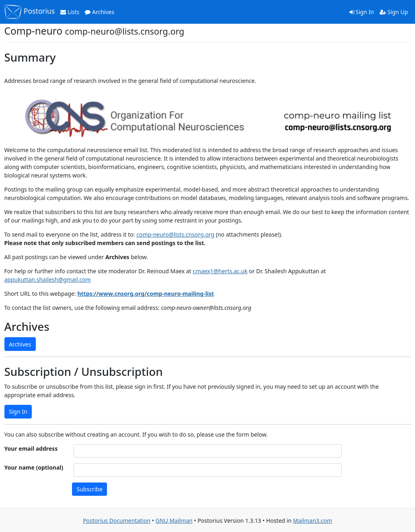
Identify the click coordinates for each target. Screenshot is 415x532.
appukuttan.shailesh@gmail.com (48, 279)
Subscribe (90, 489)
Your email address (31, 448)
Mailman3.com (312, 521)
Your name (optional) (34, 467)
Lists (70, 12)
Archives (100, 12)
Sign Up (394, 12)
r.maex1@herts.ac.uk (220, 271)
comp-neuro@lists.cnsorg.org (175, 234)
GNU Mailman (174, 521)
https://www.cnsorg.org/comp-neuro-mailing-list (146, 294)
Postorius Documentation (117, 521)
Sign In (362, 12)
